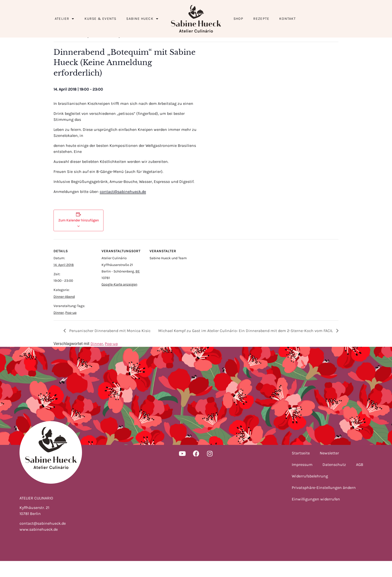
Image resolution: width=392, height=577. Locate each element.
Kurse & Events (100, 19)
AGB (360, 481)
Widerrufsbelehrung (310, 492)
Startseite (301, 469)
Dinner (59, 329)
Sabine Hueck (142, 19)
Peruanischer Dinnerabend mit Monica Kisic (109, 347)
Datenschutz (334, 481)
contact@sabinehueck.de (123, 208)
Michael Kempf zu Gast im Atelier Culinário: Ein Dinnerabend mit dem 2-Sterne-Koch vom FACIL (246, 347)
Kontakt (287, 19)
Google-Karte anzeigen (119, 300)
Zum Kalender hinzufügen (78, 236)
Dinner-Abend (64, 313)
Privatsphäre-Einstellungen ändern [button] (324, 504)
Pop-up (71, 329)
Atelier (65, 19)
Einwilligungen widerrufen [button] (316, 515)
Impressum (302, 481)
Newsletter (329, 469)
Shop (238, 19)
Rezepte (261, 19)
